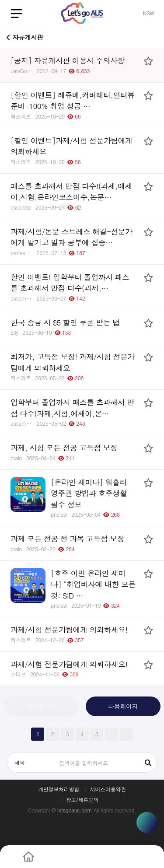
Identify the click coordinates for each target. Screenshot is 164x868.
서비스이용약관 (108, 789)
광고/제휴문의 (82, 800)
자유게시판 (25, 36)
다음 (112, 734)
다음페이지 (123, 706)
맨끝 (126, 734)
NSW (149, 13)
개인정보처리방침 (59, 789)
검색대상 (8, 753)
